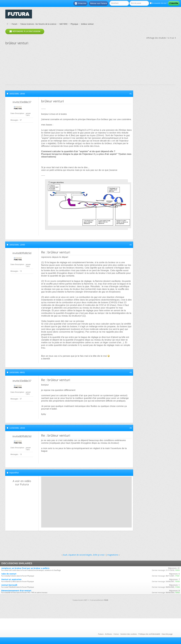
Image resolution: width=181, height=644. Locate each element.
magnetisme (113, 555)
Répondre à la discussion (25, 31)
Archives (108, 634)
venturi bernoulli (9, 585)
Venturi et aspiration (11, 579)
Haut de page (167, 634)
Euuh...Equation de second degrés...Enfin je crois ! (84, 555)
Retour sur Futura (98, 3)
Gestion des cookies (129, 634)
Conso (116, 634)
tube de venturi (9, 574)
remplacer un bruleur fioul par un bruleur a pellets (25, 568)
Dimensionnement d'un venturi (16, 591)
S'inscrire (80, 3)
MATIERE (63, 24)
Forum (14, 24)
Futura (101, 634)
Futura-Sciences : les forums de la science (38, 24)
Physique (74, 24)
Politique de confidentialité (149, 634)
